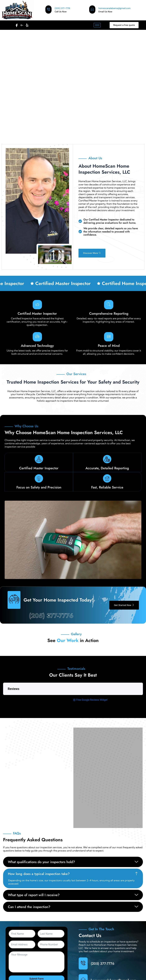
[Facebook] (17, 24)
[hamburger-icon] (97, 25)
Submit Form (37, 959)
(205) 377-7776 (51, 616)
